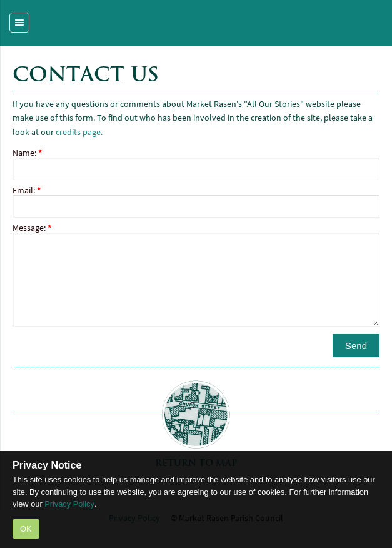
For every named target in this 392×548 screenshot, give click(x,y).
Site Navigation (29, 16)
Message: (32, 228)
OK (26, 529)
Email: (27, 190)
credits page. (79, 132)
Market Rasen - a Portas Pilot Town (196, 23)
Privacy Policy (69, 504)
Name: (27, 153)
